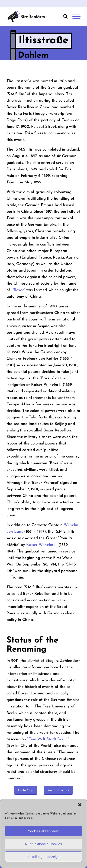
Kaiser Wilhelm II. (42, 545)
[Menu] (74, 17)
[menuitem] (63, 17)
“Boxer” (19, 290)
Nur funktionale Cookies (43, 844)
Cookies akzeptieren (44, 831)
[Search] (63, 17)
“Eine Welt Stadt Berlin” (48, 739)
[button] (80, 805)
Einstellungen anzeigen (43, 857)
